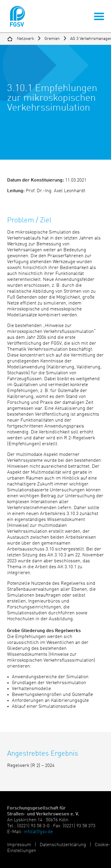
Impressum (19, 845)
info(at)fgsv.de (38, 832)
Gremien (52, 39)
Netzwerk (25, 39)
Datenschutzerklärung (63, 845)
